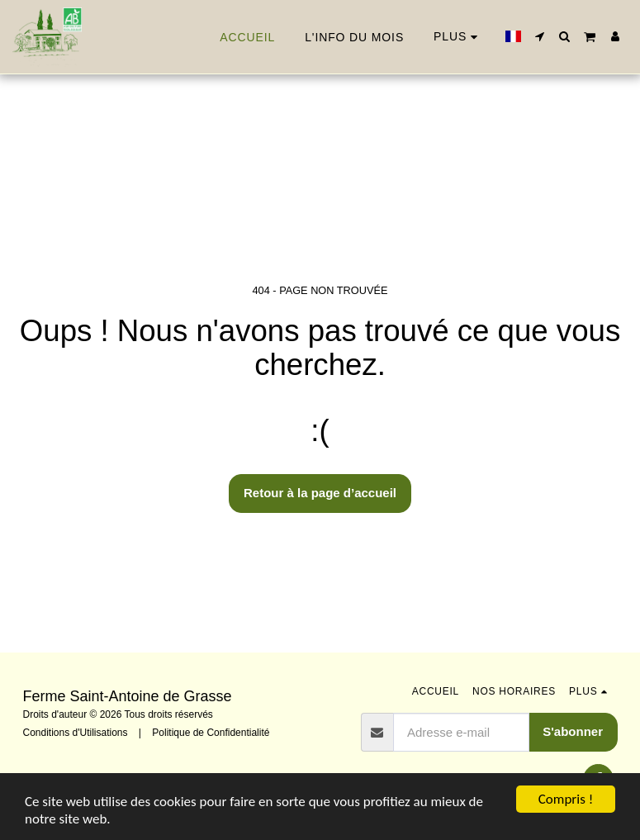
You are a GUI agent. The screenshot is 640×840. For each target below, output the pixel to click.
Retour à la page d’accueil (320, 493)
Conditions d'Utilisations (76, 733)
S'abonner (573, 731)
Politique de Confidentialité (211, 733)
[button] (540, 36)
